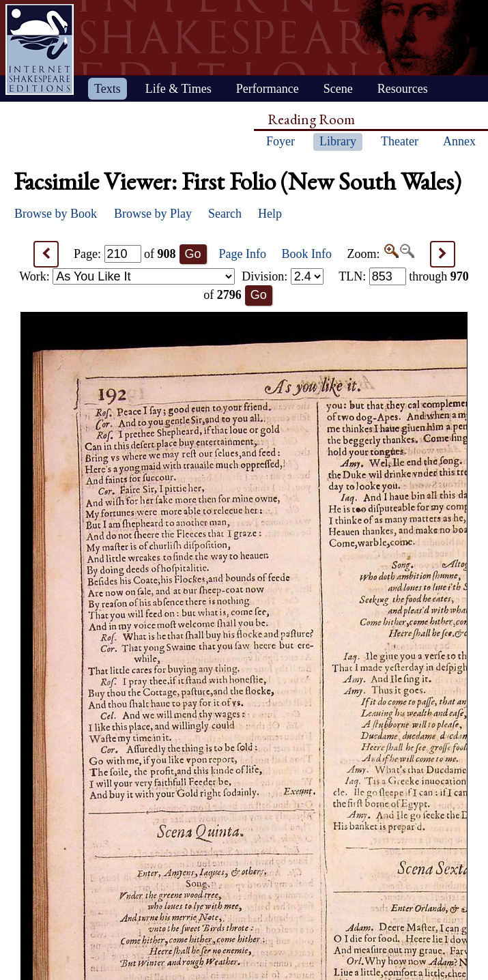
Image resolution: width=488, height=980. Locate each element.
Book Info (307, 254)
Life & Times (178, 89)
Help (270, 214)
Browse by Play (153, 214)
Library (338, 141)
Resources (403, 89)
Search (225, 214)
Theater (400, 141)
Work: (127, 276)
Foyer (281, 141)
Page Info (243, 254)
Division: (283, 276)
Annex (459, 141)
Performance (268, 89)
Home (40, 49)
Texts (107, 89)
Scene (338, 89)
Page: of (125, 254)
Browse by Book (56, 214)
